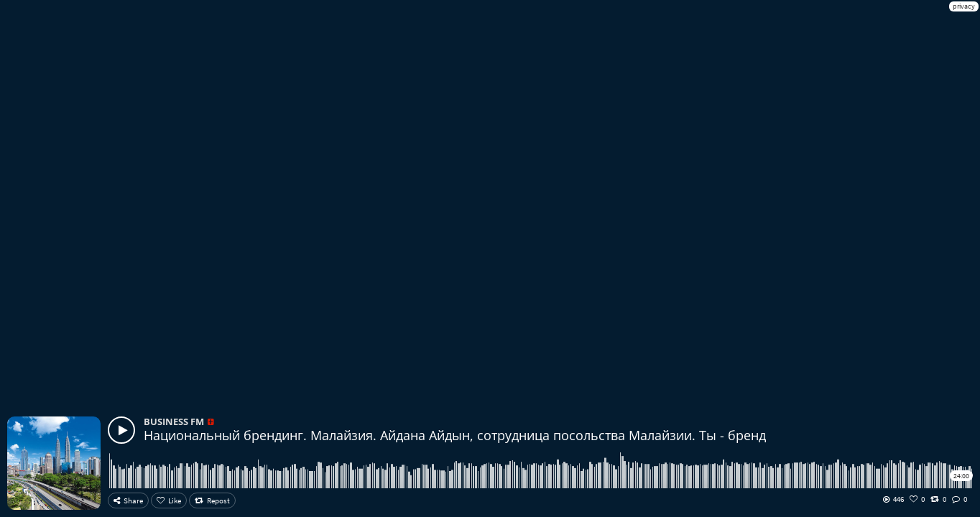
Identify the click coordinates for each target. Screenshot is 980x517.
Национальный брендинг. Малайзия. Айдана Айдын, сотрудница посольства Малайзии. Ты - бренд (455, 435)
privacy (964, 6)
